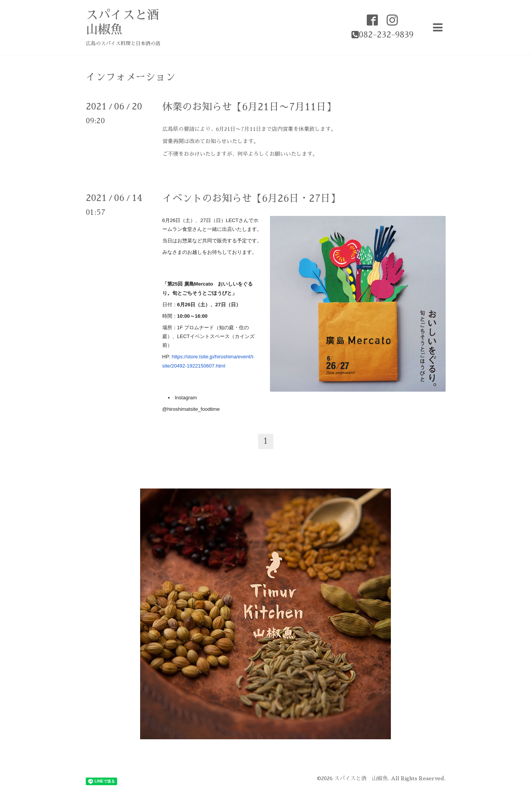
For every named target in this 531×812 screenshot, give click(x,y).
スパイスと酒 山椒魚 (361, 778)
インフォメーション (131, 77)
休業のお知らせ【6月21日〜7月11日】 (249, 107)
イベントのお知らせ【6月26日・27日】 (251, 198)
